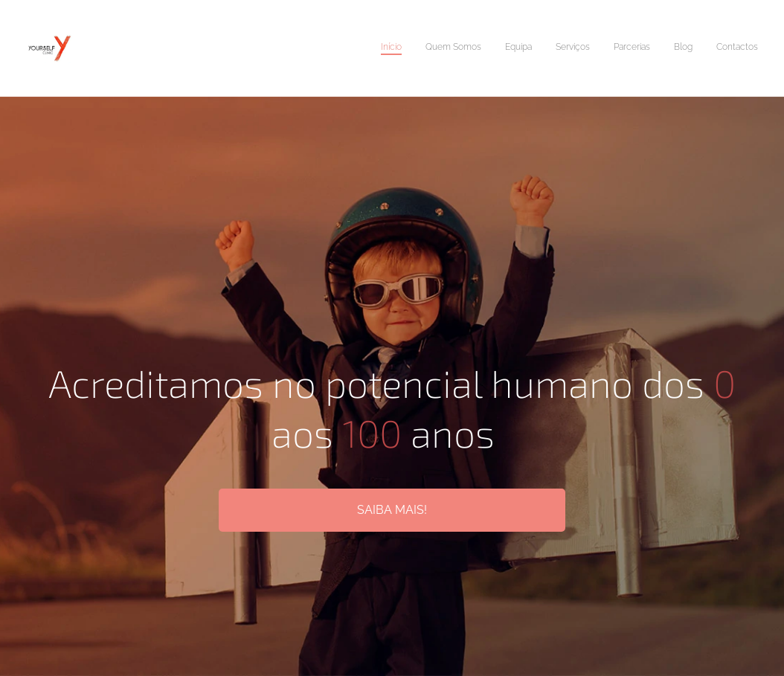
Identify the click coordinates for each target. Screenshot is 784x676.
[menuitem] (619, 48)
